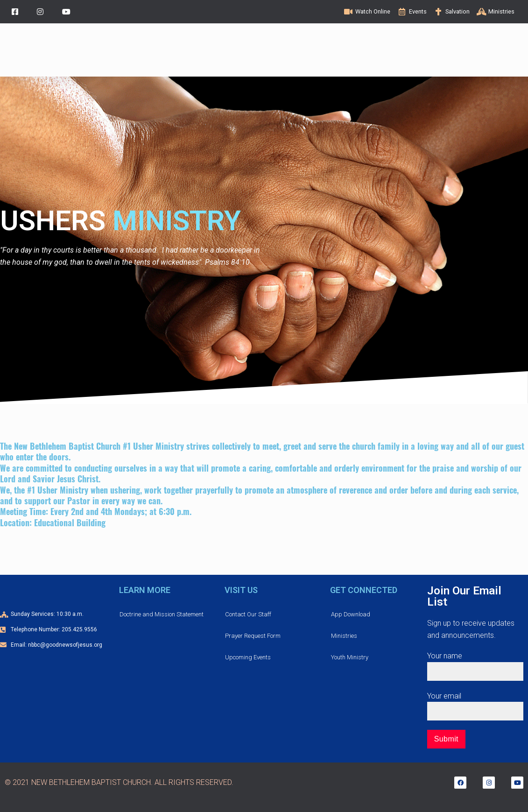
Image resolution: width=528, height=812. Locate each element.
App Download (351, 614)
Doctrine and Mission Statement (162, 614)
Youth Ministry (350, 657)
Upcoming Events (248, 657)
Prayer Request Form (253, 636)
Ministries (344, 636)
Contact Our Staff (248, 614)
